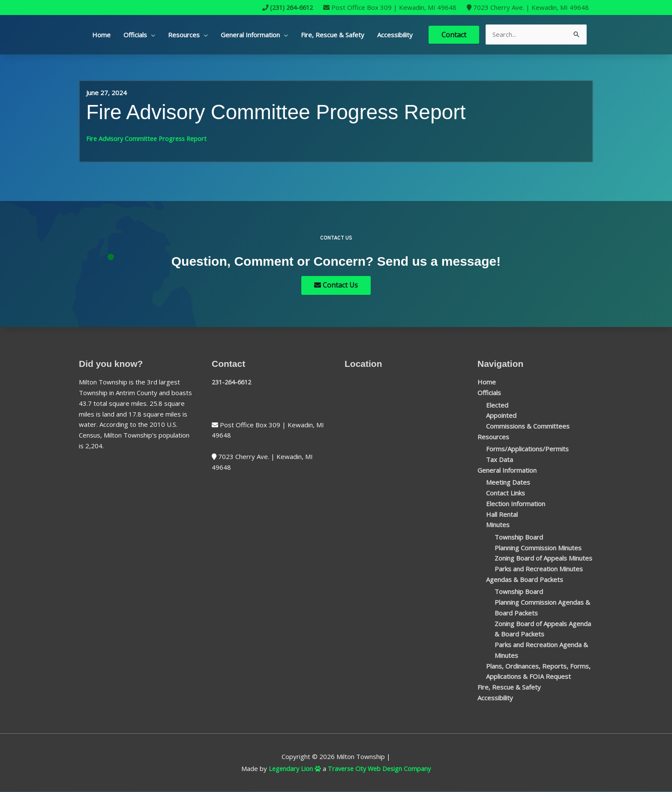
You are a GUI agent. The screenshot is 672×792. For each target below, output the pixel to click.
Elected (497, 405)
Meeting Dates (508, 483)
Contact (454, 34)
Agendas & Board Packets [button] (525, 580)
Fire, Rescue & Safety (333, 35)
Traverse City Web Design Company (380, 768)
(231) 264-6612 (285, 7)
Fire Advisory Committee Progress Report (149, 138)
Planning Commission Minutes (538, 548)
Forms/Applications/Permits (527, 449)
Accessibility (395, 35)
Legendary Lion (293, 768)
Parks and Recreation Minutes (539, 569)
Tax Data (499, 460)
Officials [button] (135, 35)
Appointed (501, 416)
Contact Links (505, 493)
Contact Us (336, 285)
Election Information (516, 504)
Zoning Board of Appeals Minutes (543, 558)
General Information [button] (250, 35)
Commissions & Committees (528, 426)
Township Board (519, 537)
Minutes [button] (498, 525)
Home (101, 35)
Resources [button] (184, 35)
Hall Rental (502, 514)
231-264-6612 (234, 382)
